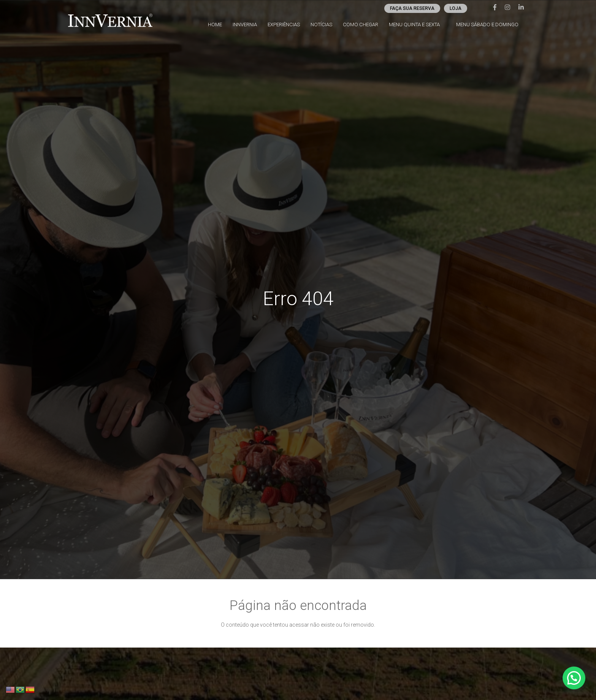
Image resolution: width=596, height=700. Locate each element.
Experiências (288, 25)
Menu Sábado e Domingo (490, 25)
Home (220, 25)
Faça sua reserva (414, 8)
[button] (574, 678)
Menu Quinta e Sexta (418, 25)
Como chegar (364, 25)
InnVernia (249, 25)
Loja (457, 8)
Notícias (326, 25)
